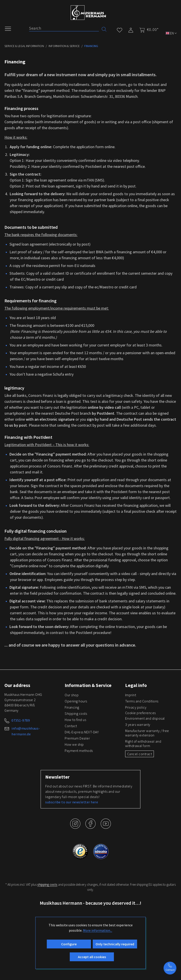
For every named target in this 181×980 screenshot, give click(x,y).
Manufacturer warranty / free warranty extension (147, 733)
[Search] (64, 28)
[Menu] (10, 28)
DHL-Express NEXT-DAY (82, 732)
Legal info (136, 685)
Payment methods (79, 751)
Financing (72, 707)
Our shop (72, 695)
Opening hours (76, 701)
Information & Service (88, 685)
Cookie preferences (140, 713)
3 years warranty (138, 725)
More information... (98, 930)
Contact (71, 726)
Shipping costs (76, 713)
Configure (69, 944)
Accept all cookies (92, 957)
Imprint (131, 695)
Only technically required (115, 944)
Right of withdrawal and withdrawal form (143, 744)
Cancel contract (140, 754)
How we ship (74, 744)
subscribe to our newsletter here (72, 802)
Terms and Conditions (142, 701)
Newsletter (57, 777)
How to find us (75, 720)
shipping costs (47, 884)
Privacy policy (136, 707)
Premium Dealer (77, 738)
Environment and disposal (145, 718)
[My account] (131, 29)
